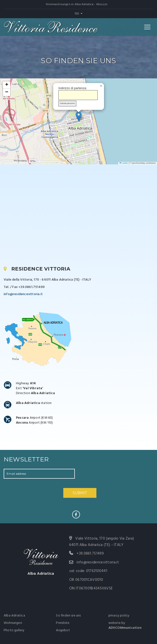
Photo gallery (14, 630)
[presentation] (112, 478)
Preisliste (63, 623)
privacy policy (119, 616)
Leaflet (124, 163)
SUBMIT (80, 493)
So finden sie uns (68, 616)
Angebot (63, 630)
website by (125, 625)
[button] (79, 116)
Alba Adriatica (14, 616)
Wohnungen (13, 623)
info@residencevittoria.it (23, 294)
